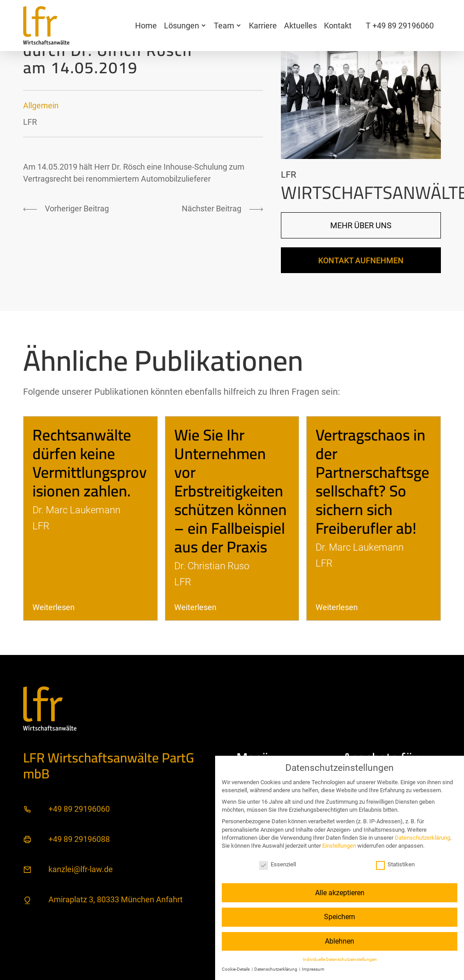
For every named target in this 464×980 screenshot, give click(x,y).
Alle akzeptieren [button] (340, 893)
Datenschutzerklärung (422, 838)
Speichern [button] (340, 917)
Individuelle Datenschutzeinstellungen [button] (340, 959)
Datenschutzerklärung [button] (276, 969)
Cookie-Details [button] (236, 969)
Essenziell (278, 864)
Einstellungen (339, 846)
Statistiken (395, 864)
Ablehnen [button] (340, 941)
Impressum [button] (313, 969)
